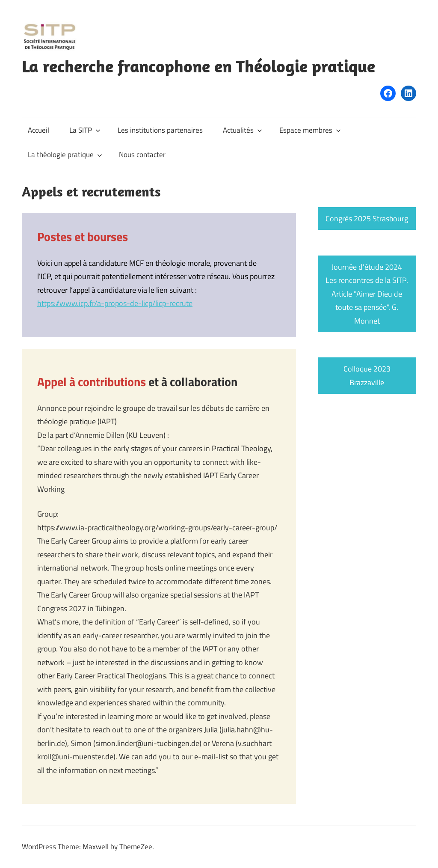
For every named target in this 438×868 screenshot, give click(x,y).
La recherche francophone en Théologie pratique (198, 66)
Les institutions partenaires (160, 130)
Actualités (243, 130)
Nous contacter (142, 155)
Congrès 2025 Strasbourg (367, 218)
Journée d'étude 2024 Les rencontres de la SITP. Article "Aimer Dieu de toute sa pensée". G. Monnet (367, 294)
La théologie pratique (65, 155)
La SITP (85, 130)
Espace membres (310, 130)
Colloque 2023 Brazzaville (367, 376)
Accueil (38, 130)
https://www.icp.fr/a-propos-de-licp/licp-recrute (115, 303)
